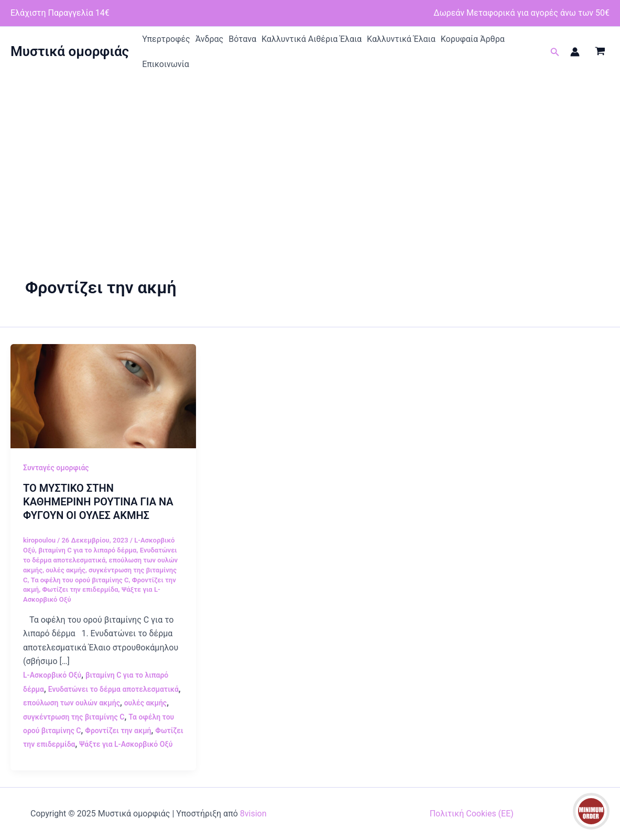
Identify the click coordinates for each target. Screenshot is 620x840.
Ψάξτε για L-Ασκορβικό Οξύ (126, 744)
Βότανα (242, 39)
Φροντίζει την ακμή (118, 731)
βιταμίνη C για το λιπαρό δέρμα (87, 550)
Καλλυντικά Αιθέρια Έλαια (312, 39)
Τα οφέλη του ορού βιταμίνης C (80, 580)
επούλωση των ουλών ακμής (72, 703)
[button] (555, 52)
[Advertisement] (310, 156)
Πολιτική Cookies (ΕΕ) (472, 814)
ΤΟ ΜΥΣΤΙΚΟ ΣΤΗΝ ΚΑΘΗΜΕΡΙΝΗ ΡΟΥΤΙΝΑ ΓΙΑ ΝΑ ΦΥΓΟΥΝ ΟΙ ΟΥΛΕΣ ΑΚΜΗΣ (98, 502)
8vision (253, 814)
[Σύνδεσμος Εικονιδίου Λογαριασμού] (575, 52)
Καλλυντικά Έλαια (401, 39)
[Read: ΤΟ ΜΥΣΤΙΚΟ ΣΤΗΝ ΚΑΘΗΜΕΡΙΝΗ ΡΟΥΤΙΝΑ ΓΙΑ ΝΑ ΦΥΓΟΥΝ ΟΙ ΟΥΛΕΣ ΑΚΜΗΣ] (103, 396)
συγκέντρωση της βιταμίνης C (74, 717)
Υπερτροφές (166, 39)
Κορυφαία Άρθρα (473, 39)
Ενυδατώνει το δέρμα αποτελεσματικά (113, 689)
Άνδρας (210, 39)
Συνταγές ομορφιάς (56, 468)
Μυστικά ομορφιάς (70, 51)
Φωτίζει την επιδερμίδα (80, 589)
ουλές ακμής (66, 570)
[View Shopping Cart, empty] (600, 52)
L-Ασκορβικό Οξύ (52, 675)
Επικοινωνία (166, 64)
